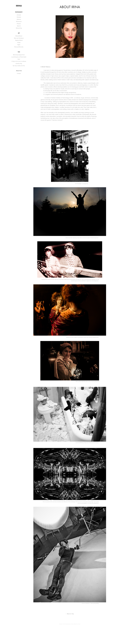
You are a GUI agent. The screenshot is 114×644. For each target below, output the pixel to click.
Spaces (19, 26)
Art (19, 33)
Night (19, 45)
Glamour (19, 19)
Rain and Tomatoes (19, 38)
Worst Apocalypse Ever (19, 55)
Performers (19, 21)
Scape (19, 42)
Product (19, 24)
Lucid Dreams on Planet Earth (19, 57)
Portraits (19, 17)
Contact (19, 73)
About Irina (19, 71)
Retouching (19, 28)
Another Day (19, 63)
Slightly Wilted (19, 40)
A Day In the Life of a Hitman (19, 61)
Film (19, 52)
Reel (19, 59)
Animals (19, 15)
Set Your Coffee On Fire (19, 66)
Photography (19, 12)
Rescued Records (19, 47)
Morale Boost (19, 36)
